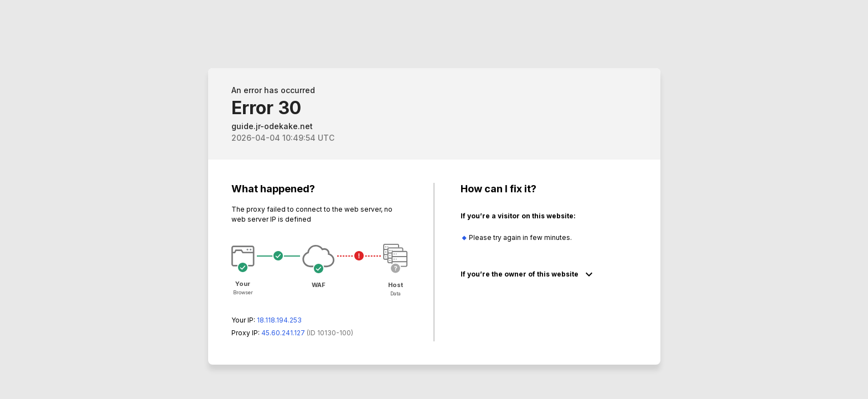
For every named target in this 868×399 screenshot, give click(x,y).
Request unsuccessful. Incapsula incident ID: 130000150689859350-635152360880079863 (434, 199)
